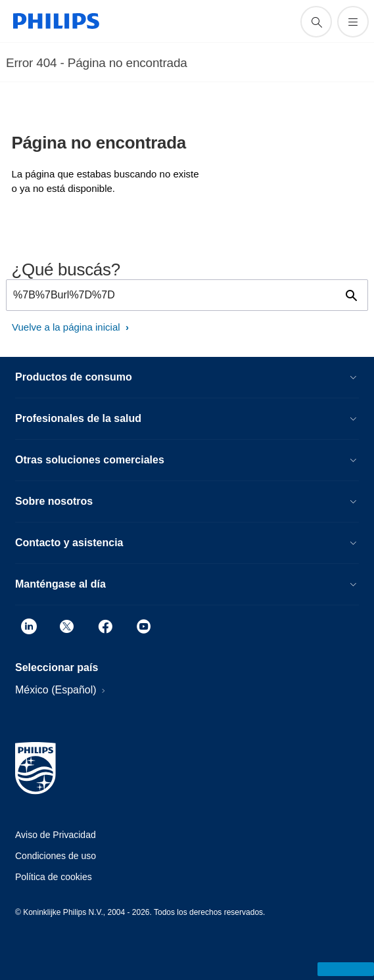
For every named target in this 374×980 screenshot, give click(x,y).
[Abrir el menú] (353, 22)
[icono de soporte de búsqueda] (316, 22)
